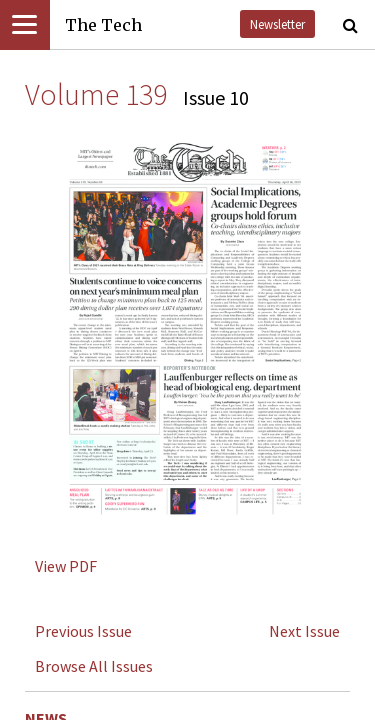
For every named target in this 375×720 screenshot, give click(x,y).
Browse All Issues (94, 666)
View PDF (66, 566)
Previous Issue (83, 631)
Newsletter (277, 24)
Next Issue (304, 631)
